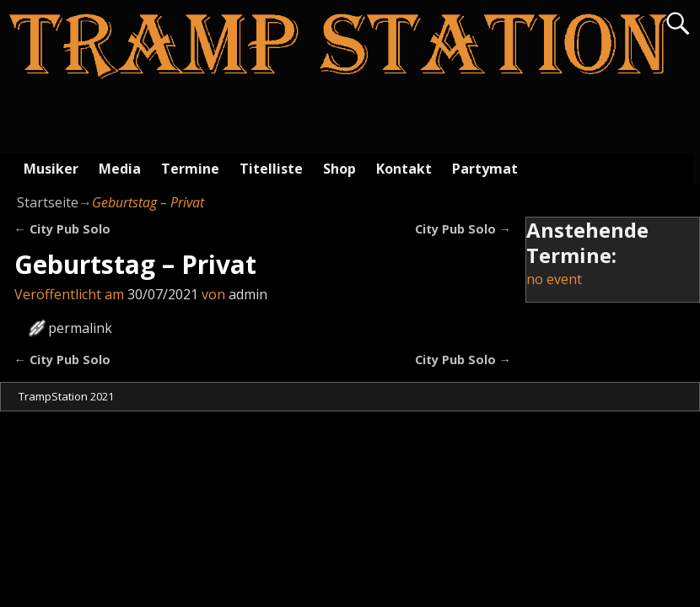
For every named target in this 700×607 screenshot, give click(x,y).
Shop (339, 169)
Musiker (51, 169)
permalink (80, 328)
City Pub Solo (62, 229)
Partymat (485, 169)
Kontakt (404, 169)
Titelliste (271, 169)
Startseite (48, 202)
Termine (190, 169)
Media (120, 169)
